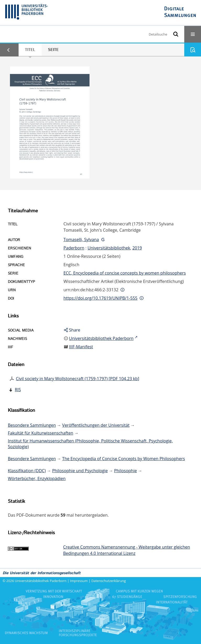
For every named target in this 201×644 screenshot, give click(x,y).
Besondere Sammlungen (32, 425)
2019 (137, 248)
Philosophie (125, 471)
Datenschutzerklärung (109, 581)
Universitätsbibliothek (109, 248)
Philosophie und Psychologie (80, 471)
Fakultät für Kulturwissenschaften (41, 433)
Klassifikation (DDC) (27, 471)
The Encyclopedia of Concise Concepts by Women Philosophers (124, 459)
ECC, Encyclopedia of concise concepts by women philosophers (125, 273)
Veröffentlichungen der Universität (96, 425)
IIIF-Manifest (81, 347)
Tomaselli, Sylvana (81, 240)
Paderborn (74, 248)
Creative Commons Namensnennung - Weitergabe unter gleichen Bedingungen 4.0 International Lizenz (127, 550)
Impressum (79, 581)
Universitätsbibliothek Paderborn (41, 581)
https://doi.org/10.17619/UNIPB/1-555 (100, 298)
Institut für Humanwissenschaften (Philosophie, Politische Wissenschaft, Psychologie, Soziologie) (90, 444)
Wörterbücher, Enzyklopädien (37, 478)
